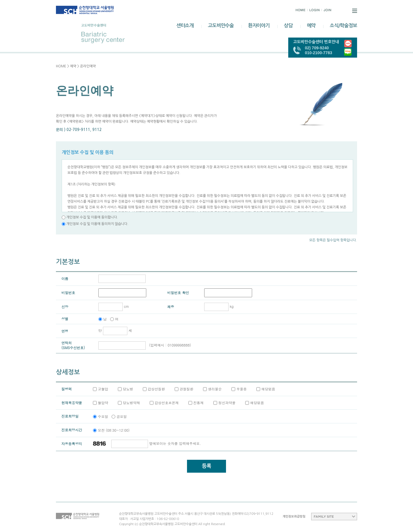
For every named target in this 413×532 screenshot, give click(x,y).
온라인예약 (88, 66)
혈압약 (103, 403)
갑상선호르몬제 (167, 403)
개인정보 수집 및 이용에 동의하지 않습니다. (97, 224)
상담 (288, 26)
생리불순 (215, 389)
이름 (65, 278)
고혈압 (103, 389)
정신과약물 (227, 403)
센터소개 (185, 26)
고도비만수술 (221, 26)
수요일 (103, 416)
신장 (65, 307)
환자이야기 (259, 26)
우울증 (241, 389)
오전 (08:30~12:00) (114, 430)
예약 (311, 26)
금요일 (122, 416)
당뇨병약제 (131, 403)
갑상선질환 (156, 389)
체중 (171, 307)
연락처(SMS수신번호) (73, 345)
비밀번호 (68, 293)
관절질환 (186, 389)
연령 (65, 331)
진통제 (198, 403)
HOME (61, 66)
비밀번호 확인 (178, 293)
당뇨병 (128, 389)
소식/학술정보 (343, 26)
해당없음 (268, 389)
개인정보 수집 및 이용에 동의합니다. (92, 217)
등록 (206, 466)
